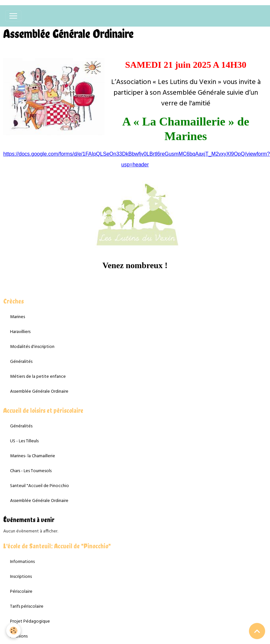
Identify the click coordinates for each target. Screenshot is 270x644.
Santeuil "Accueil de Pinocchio (40, 486)
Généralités (21, 362)
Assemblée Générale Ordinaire (39, 392)
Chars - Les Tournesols (31, 471)
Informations (22, 562)
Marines (18, 317)
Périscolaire (21, 592)
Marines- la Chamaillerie (33, 456)
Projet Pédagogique (30, 621)
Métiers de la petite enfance (38, 377)
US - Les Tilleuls (24, 441)
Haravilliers (20, 332)
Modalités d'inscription (32, 347)
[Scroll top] (257, 631)
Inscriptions (21, 577)
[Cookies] (14, 631)
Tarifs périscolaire (27, 607)
